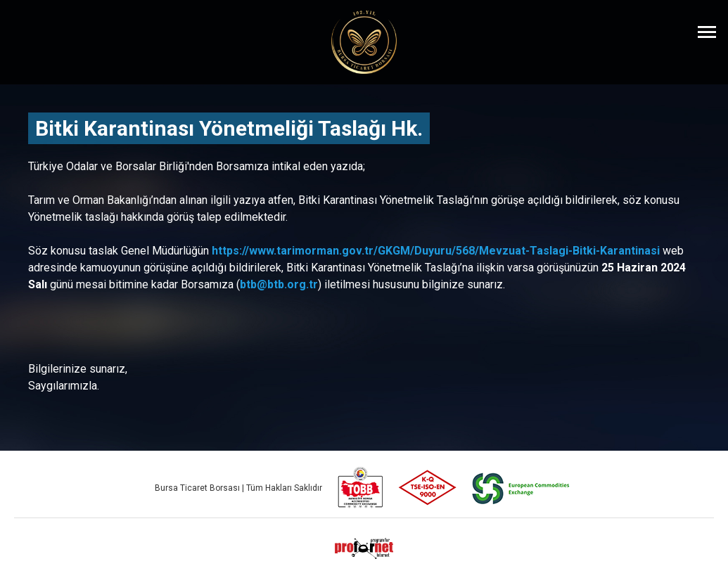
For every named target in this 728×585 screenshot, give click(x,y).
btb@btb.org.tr (279, 284)
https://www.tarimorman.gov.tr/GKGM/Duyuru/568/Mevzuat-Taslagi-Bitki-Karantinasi (436, 251)
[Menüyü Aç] (707, 32)
